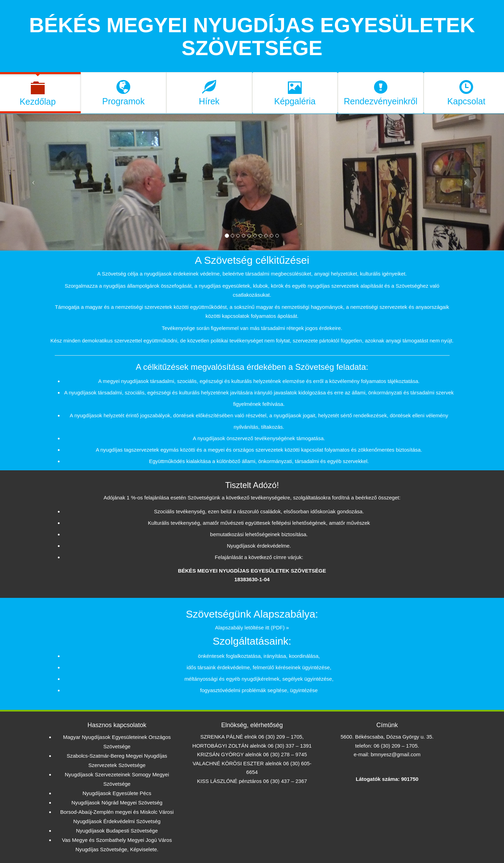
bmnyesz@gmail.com (396, 754)
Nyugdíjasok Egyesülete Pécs (117, 793)
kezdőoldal (252, 67)
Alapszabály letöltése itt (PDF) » (252, 627)
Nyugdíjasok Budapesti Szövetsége (117, 831)
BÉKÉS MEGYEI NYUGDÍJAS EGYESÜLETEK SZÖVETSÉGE (252, 37)
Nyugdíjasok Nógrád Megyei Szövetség (117, 803)
